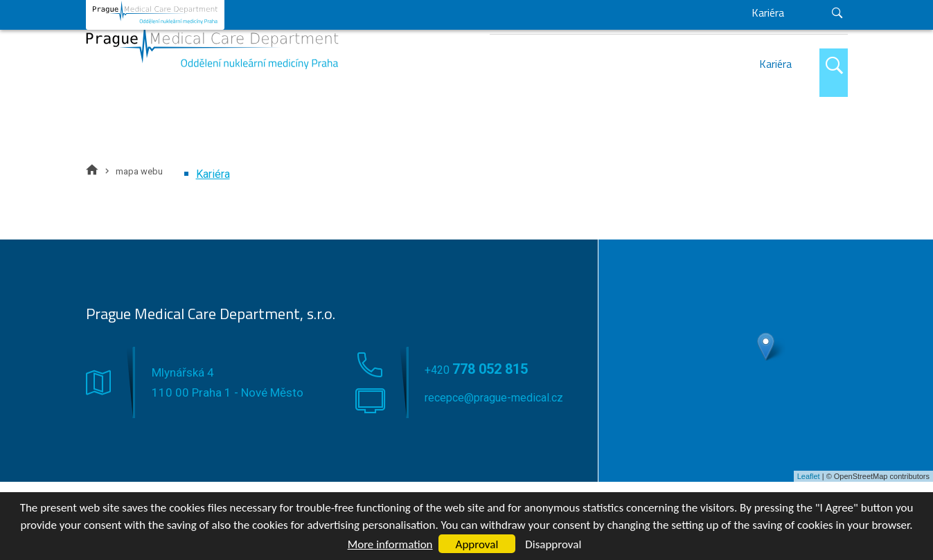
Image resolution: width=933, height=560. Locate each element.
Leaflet (809, 476)
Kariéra (775, 64)
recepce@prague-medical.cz (781, 16)
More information (390, 544)
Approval (477, 544)
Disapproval (553, 544)
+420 (634, 16)
